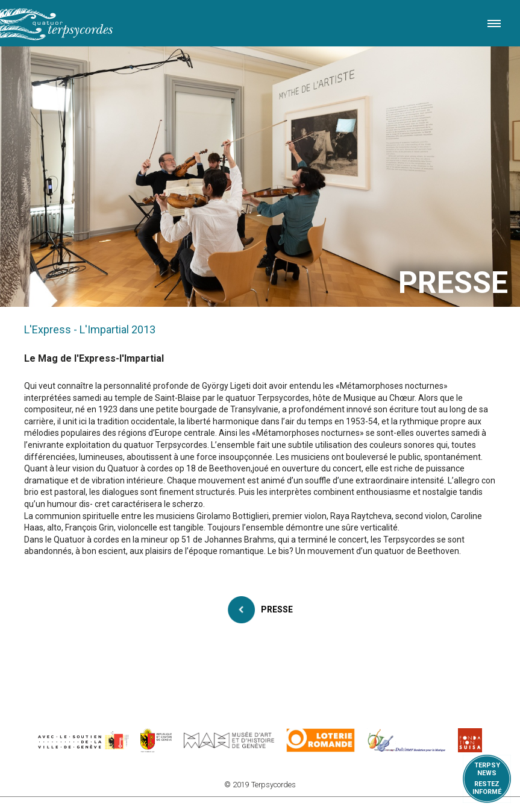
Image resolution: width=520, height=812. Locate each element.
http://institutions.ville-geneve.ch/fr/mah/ (229, 740)
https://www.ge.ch (156, 740)
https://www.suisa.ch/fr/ (470, 740)
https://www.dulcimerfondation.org (406, 740)
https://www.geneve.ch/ (83, 740)
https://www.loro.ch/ (321, 740)
